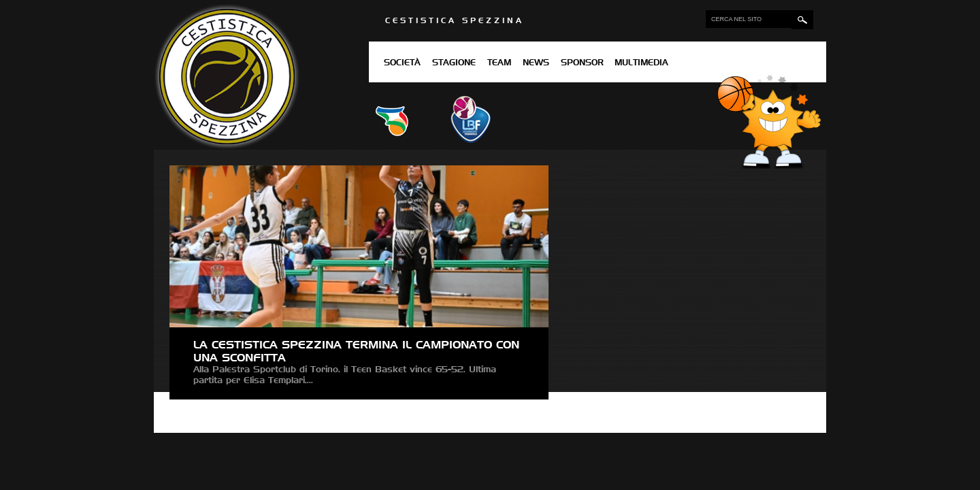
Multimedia (641, 63)
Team (499, 63)
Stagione (454, 63)
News (536, 63)
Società (402, 63)
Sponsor (582, 63)
